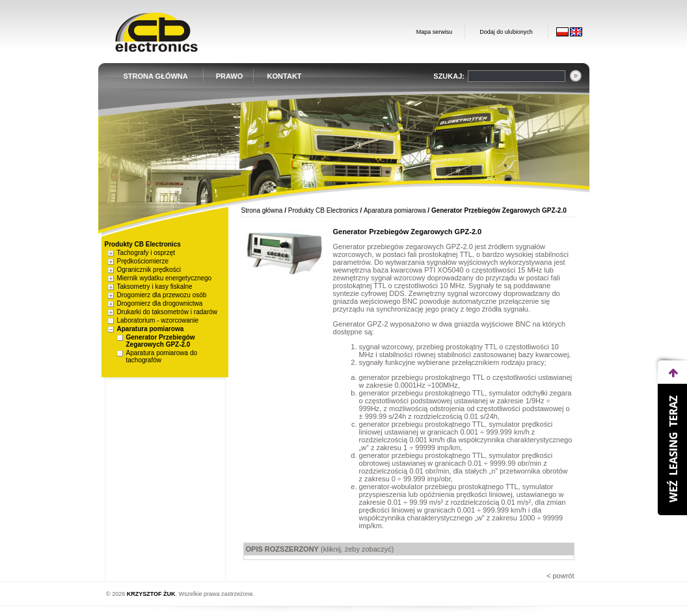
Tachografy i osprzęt (146, 253)
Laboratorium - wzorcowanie (158, 320)
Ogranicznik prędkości (149, 270)
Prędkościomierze (143, 261)
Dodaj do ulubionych (506, 32)
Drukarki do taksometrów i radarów (168, 312)
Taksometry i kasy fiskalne (155, 287)
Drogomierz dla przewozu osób (162, 295)
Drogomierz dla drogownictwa (160, 303)
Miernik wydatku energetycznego (165, 278)
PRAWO (230, 76)
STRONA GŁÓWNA (156, 76)
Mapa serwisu (435, 32)
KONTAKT (285, 76)
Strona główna (262, 210)
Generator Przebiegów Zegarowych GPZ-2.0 (161, 341)
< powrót (560, 576)
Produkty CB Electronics (323, 210)
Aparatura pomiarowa (151, 329)
